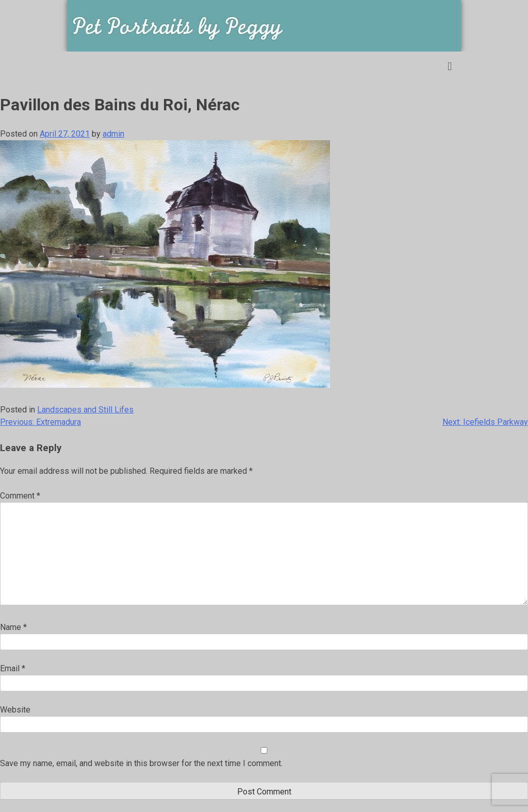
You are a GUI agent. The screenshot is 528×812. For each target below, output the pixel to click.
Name (13, 627)
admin (113, 134)
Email (13, 668)
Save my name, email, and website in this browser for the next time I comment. (141, 763)
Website (15, 710)
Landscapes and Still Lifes (85, 410)
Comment (20, 496)
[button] (450, 66)
